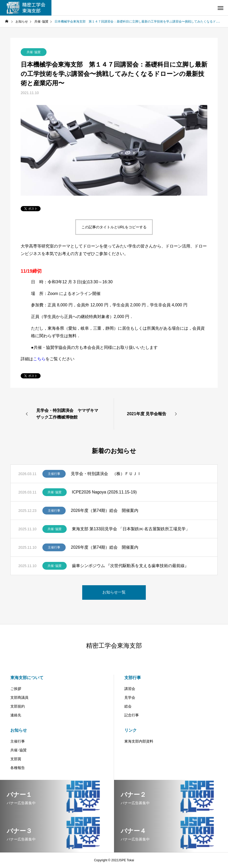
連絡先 (16, 715)
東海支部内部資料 (139, 741)
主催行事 (54, 474)
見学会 (130, 697)
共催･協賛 (34, 52)
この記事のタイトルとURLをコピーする (114, 227)
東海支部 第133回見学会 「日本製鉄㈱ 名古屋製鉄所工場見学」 (131, 529)
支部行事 (133, 678)
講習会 (130, 689)
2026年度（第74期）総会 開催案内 (105, 510)
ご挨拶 (16, 689)
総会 (128, 706)
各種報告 (18, 768)
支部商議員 (19, 697)
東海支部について (27, 678)
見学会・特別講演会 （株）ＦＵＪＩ (106, 474)
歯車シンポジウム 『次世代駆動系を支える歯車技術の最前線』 (130, 566)
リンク (131, 730)
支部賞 (16, 759)
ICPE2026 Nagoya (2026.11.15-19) (104, 492)
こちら (39, 359)
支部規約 (18, 706)
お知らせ (19, 730)
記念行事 (132, 715)
